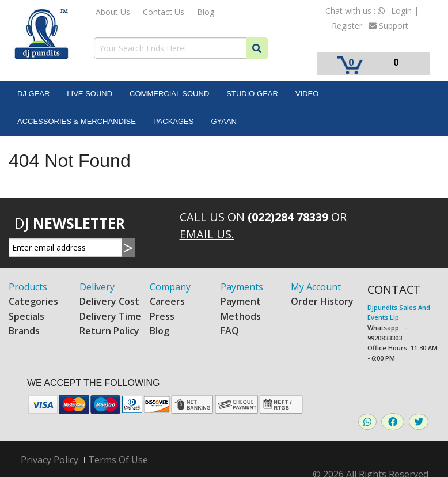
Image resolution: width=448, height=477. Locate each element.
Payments (242, 287)
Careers (167, 301)
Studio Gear (252, 94)
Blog (206, 12)
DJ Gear (33, 94)
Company (170, 287)
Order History (322, 301)
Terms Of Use (118, 460)
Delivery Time (110, 316)
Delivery (97, 287)
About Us (113, 12)
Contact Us (164, 12)
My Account (316, 287)
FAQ (230, 331)
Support (388, 26)
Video (307, 94)
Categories (33, 301)
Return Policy (109, 331)
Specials (26, 316)
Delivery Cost (109, 301)
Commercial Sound (169, 94)
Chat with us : (355, 11)
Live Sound (90, 94)
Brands (24, 331)
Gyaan (224, 121)
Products (28, 287)
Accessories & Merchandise (77, 121)
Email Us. (207, 234)
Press (162, 316)
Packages (174, 121)
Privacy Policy (50, 460)
